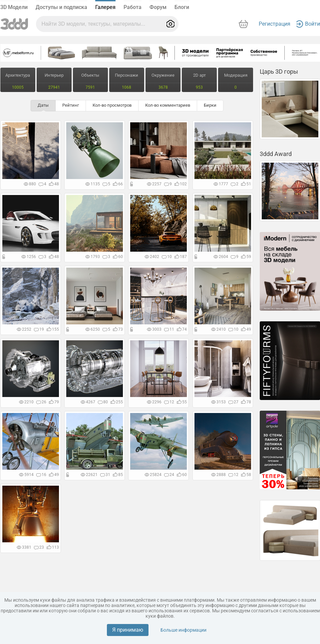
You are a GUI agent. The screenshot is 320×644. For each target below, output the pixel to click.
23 (39, 547)
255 (117, 402)
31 (105, 475)
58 (246, 475)
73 (118, 329)
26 (41, 402)
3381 (24, 547)
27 (233, 402)
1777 (221, 184)
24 (169, 475)
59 (246, 257)
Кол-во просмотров (112, 105)
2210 (26, 402)
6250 (93, 329)
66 (118, 184)
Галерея (105, 7)
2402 (152, 257)
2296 (154, 402)
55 (182, 402)
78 (246, 402)
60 (118, 257)
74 (182, 329)
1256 (29, 257)
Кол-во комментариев (168, 105)
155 (53, 329)
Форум (158, 7)
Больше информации (183, 630)
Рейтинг (71, 105)
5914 (26, 475)
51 (246, 184)
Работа (133, 7)
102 (181, 184)
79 (54, 402)
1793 (93, 257)
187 (181, 257)
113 (53, 547)
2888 (218, 475)
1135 (93, 184)
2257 (154, 184)
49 (246, 329)
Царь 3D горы (279, 71)
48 (54, 184)
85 (118, 475)
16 (41, 475)
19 (39, 329)
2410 (218, 329)
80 (103, 402)
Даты (43, 105)
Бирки (210, 105)
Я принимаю (128, 630)
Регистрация (275, 24)
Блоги (182, 7)
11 (169, 329)
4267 (88, 402)
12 (169, 402)
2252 (24, 329)
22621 (89, 475)
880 (30, 184)
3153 (218, 402)
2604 (221, 257)
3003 (154, 329)
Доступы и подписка (61, 7)
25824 (153, 475)
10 (167, 257)
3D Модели (14, 7)
